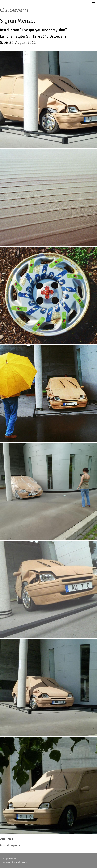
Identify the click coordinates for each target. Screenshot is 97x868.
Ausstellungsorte (10, 845)
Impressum (9, 858)
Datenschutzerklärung (15, 862)
